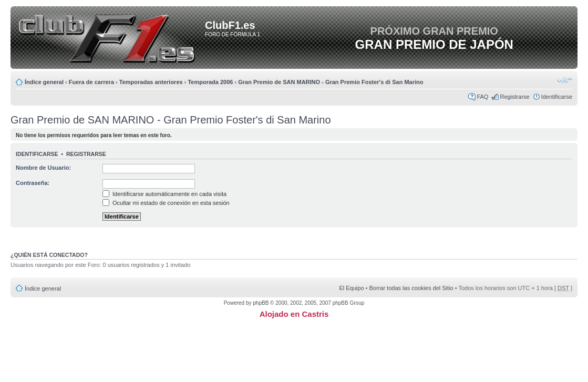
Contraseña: (33, 183)
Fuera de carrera (91, 82)
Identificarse (557, 97)
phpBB (261, 303)
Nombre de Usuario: (43, 168)
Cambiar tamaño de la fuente (565, 80)
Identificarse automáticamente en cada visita (164, 194)
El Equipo (351, 288)
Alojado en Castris (294, 314)
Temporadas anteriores (151, 82)
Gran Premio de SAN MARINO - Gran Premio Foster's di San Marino (331, 82)
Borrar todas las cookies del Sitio (411, 288)
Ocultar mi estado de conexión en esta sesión (166, 203)
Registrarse (514, 97)
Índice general (44, 82)
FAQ (482, 97)
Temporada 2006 (210, 82)
